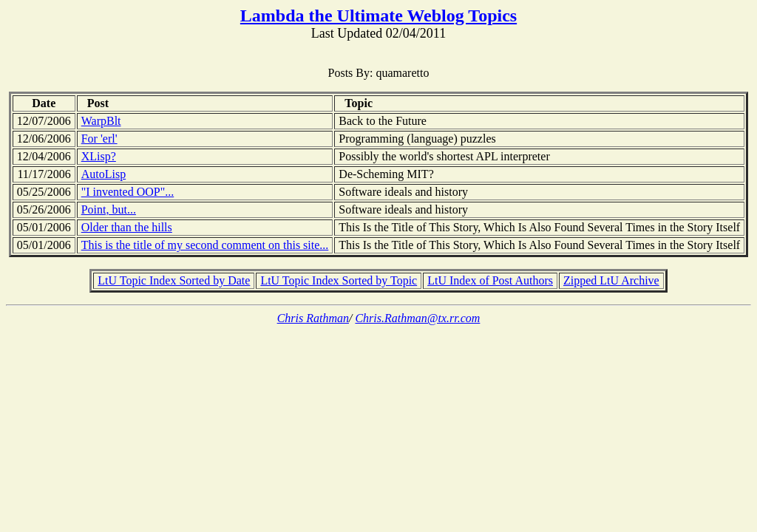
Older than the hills (127, 227)
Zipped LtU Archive (611, 280)
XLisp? (99, 156)
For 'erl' (99, 139)
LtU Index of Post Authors (490, 280)
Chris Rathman (313, 318)
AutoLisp (103, 174)
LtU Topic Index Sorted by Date (174, 280)
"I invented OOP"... (128, 192)
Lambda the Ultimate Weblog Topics (378, 16)
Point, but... (109, 209)
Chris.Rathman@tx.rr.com (417, 318)
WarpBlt (101, 121)
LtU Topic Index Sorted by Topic (339, 280)
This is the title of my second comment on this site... (205, 245)
